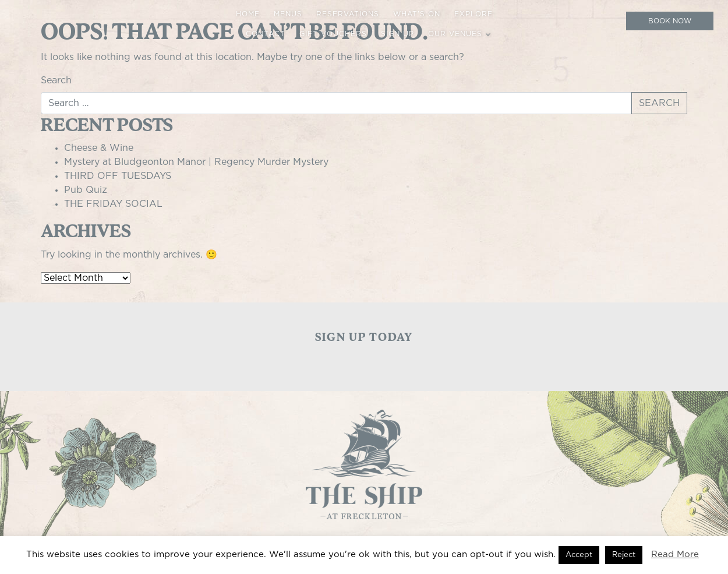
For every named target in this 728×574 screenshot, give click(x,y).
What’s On (417, 14)
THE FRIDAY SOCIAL (113, 204)
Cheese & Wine (99, 148)
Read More (675, 554)
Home (248, 14)
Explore (473, 14)
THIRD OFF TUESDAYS (118, 176)
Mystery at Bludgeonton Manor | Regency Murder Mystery (196, 162)
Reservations (348, 14)
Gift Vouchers (333, 34)
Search (56, 80)
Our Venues (455, 34)
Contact (266, 34)
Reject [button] (624, 555)
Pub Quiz (86, 190)
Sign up (397, 34)
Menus (288, 14)
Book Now (670, 21)
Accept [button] (579, 555)
